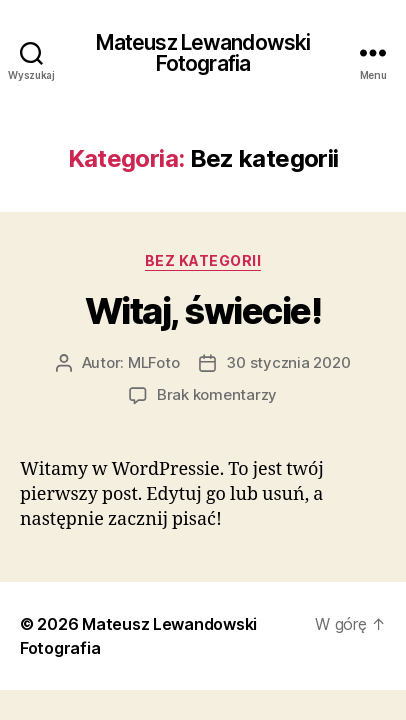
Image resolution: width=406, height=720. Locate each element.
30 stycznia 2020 (288, 362)
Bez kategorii (203, 260)
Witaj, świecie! (203, 311)
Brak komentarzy (217, 394)
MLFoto (153, 362)
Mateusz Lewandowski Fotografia (203, 53)
